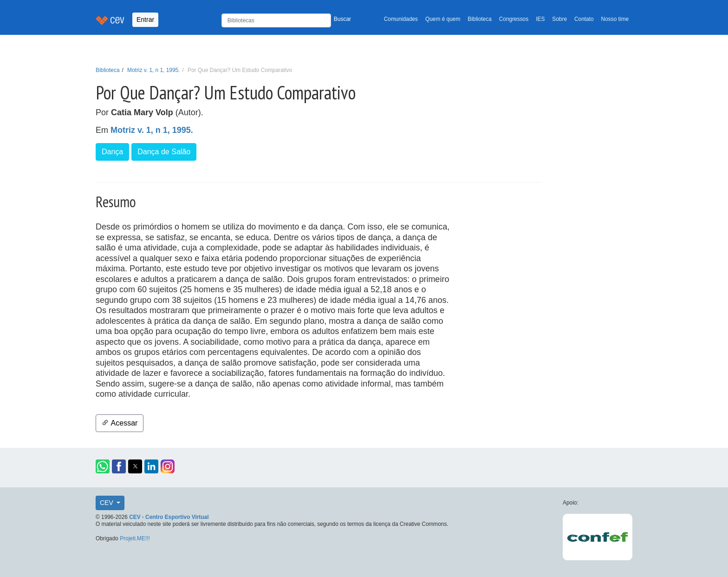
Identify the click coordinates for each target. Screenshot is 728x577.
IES (540, 19)
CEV (107, 503)
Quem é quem (443, 19)
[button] (103, 466)
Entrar (145, 20)
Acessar (120, 423)
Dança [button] (112, 152)
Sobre (559, 19)
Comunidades (401, 19)
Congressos (514, 19)
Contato (584, 19)
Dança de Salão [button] (164, 152)
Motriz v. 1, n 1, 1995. (153, 70)
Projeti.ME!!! (135, 538)
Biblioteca (480, 19)
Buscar (342, 19)
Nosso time (615, 19)
